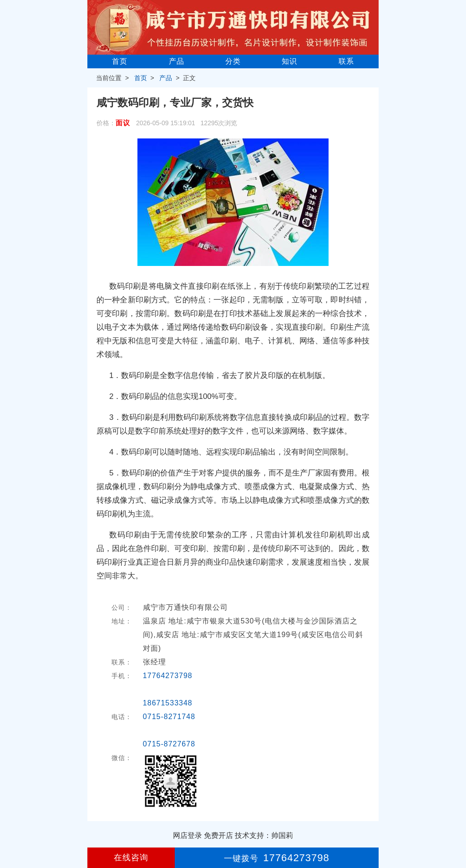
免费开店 (218, 835)
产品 (177, 61)
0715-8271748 (169, 717)
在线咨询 (131, 858)
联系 (346, 61)
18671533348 (168, 703)
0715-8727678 (169, 744)
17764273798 (168, 676)
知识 (289, 61)
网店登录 (187, 835)
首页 (120, 61)
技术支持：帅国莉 (264, 835)
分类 (233, 61)
